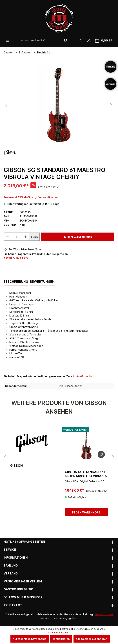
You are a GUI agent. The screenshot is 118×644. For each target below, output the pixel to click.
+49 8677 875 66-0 (16, 258)
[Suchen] (65, 40)
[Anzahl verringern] (7, 237)
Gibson (16, 466)
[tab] (16, 282)
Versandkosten (104, 614)
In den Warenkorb (78, 237)
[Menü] (8, 40)
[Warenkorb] (104, 41)
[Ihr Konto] (89, 40)
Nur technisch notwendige (30, 639)
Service (10, 550)
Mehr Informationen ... (59, 632)
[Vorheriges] (6, 105)
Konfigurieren (61, 639)
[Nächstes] (112, 105)
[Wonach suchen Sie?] (40, 40)
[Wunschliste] (81, 40)
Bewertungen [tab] (42, 282)
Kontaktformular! (83, 376)
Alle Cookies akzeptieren (92, 639)
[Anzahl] (17, 237)
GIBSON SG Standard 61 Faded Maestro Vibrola (86, 474)
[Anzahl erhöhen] (26, 237)
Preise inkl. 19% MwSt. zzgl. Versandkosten (31, 197)
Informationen (16, 558)
